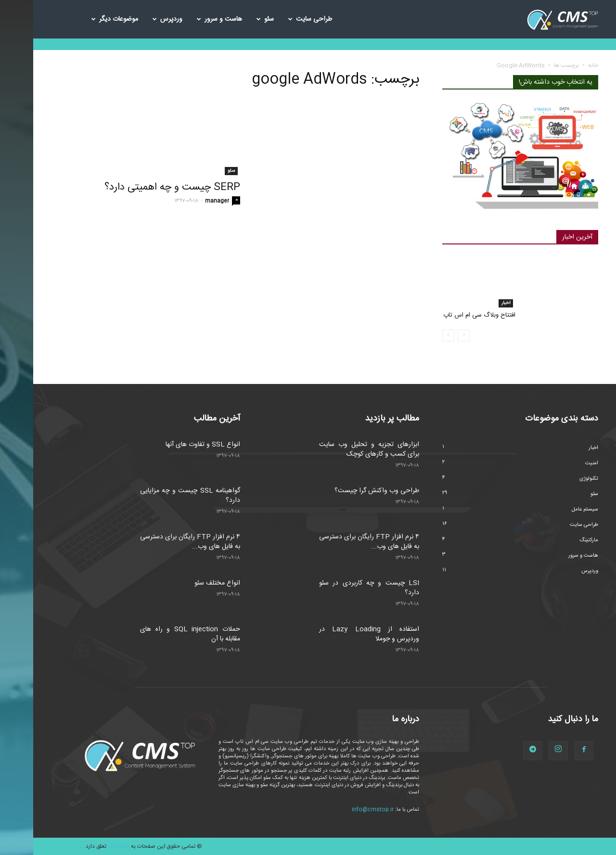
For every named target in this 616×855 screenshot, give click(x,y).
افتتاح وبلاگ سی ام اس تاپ (446, 315)
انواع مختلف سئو (184, 583)
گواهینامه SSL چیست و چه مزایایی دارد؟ (157, 496)
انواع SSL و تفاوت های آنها (170, 445)
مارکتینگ (556, 540)
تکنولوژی (556, 479)
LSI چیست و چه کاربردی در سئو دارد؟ (336, 588)
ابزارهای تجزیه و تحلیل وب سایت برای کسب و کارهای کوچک (336, 449)
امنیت (558, 463)
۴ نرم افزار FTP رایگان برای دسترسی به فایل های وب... (157, 542)
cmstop (85, 846)
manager (184, 201)
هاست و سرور (186, 19)
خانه (560, 65)
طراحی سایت (277, 19)
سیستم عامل (552, 510)
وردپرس (134, 19)
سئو (232, 19)
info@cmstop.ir (340, 810)
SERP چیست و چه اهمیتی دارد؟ (139, 187)
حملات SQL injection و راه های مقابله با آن (157, 634)
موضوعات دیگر (82, 19)
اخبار (473, 303)
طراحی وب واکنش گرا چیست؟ (344, 491)
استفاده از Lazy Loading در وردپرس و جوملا (336, 634)
